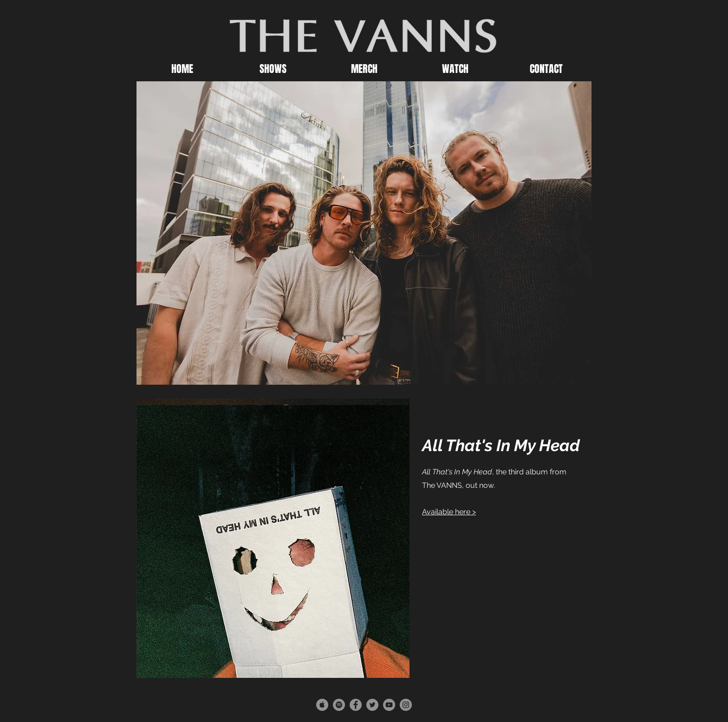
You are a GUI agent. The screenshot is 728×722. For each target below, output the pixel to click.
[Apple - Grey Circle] (322, 705)
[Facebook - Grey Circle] (356, 705)
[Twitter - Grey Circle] (372, 705)
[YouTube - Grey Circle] (389, 705)
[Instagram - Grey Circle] (406, 705)
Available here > (449, 512)
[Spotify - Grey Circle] (339, 705)
